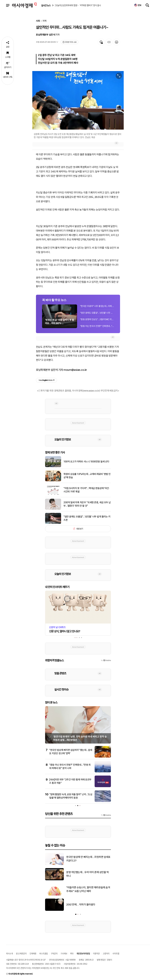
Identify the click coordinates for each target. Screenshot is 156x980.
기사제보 (64, 953)
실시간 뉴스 (46, 5)
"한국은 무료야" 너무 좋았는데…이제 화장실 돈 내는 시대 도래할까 (97, 306)
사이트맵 (116, 953)
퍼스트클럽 (43, 953)
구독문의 (54, 953)
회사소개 (9, 953)
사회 (38, 21)
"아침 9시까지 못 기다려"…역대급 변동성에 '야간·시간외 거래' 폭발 (86, 490)
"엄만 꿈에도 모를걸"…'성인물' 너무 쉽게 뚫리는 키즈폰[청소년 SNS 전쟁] (97, 313)
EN (138, 5)
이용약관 (96, 953)
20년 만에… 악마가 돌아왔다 (81, 905)
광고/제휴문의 (21, 953)
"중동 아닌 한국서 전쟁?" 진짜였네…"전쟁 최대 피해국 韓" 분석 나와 (97, 326)
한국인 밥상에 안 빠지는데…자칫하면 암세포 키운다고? (88, 859)
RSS (72, 953)
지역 (44, 21)
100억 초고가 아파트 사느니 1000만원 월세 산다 (86, 462)
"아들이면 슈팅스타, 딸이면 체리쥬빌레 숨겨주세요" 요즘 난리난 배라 (88, 889)
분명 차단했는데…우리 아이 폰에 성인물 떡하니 (88, 874)
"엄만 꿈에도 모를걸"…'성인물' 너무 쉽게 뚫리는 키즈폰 (87, 518)
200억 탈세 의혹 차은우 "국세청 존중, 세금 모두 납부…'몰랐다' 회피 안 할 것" (87, 504)
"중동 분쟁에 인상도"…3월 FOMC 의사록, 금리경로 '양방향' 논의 (97, 319)
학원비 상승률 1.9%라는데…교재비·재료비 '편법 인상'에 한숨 (87, 476)
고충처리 (106, 953)
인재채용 (33, 953)
